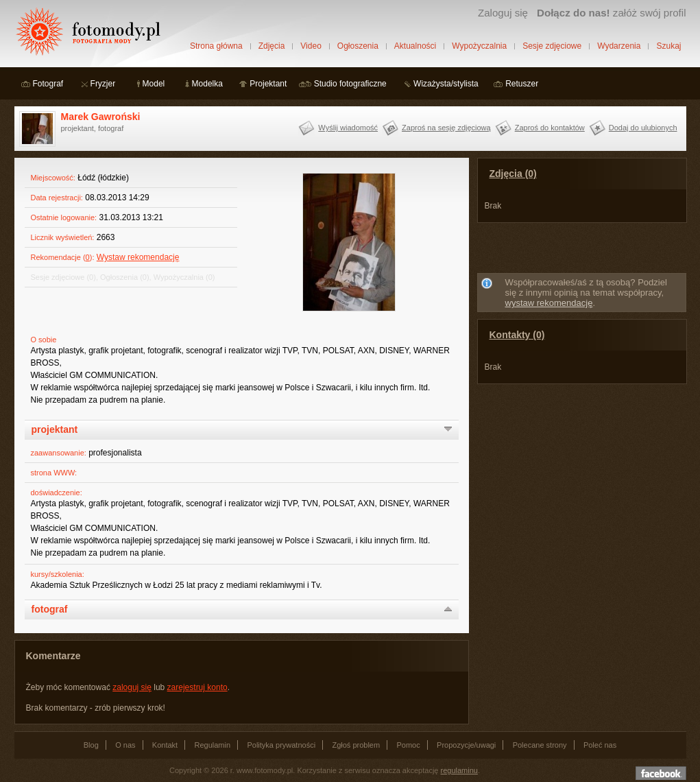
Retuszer (522, 84)
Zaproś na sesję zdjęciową (446, 128)
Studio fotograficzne (350, 84)
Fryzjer (103, 84)
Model (154, 84)
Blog (91, 745)
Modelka (207, 84)
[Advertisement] (581, 250)
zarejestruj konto (197, 687)
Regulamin (213, 745)
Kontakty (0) (517, 335)
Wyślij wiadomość (348, 128)
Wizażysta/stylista (446, 84)
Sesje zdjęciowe (552, 46)
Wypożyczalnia (479, 46)
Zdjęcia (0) (513, 174)
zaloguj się (132, 687)
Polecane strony (540, 745)
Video (311, 46)
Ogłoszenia (358, 46)
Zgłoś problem (356, 745)
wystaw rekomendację (549, 303)
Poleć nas (600, 745)
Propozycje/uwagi (466, 745)
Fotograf (48, 84)
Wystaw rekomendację (138, 257)
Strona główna (216, 46)
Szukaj (668, 46)
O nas (125, 745)
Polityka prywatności (281, 745)
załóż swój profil (611, 13)
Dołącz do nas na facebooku (661, 773)
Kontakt (165, 745)
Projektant (268, 84)
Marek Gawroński (101, 117)
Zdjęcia (272, 46)
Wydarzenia (619, 46)
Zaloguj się (503, 13)
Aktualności (415, 46)
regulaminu (459, 770)
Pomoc (409, 745)
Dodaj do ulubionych (643, 128)
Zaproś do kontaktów (550, 128)
